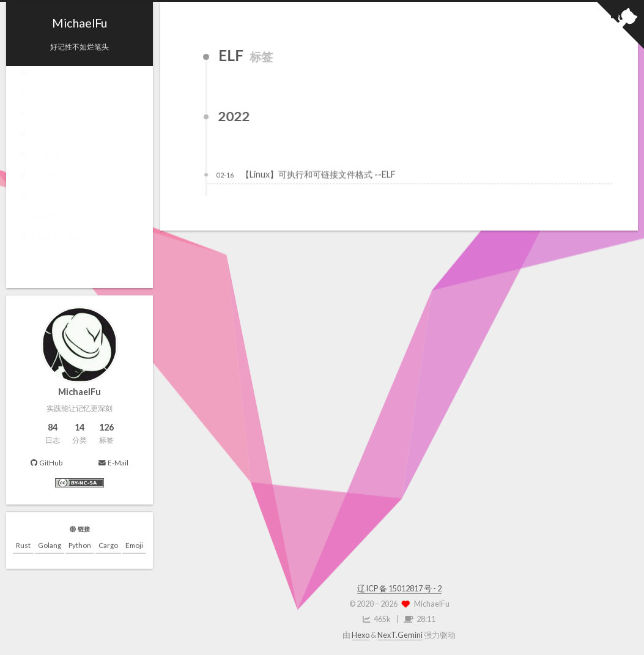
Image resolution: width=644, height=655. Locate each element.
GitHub (46, 462)
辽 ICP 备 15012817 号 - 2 (399, 589)
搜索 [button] (33, 259)
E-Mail (113, 463)
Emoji (134, 546)
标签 (33, 95)
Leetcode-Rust (50, 239)
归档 (33, 136)
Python (80, 546)
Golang (50, 546)
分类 (33, 116)
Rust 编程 (41, 177)
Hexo (361, 635)
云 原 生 (40, 157)
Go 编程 (40, 198)
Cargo (108, 546)
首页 (33, 75)
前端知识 (40, 218)
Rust (23, 546)
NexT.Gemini (400, 635)
